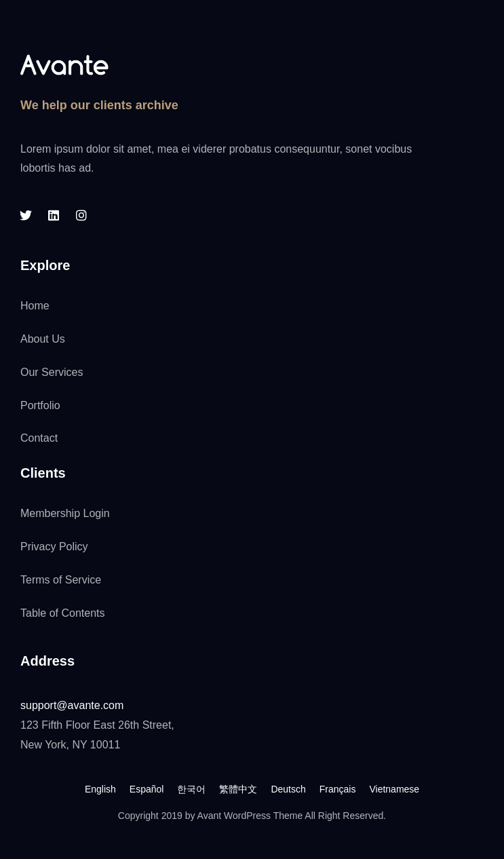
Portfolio (40, 405)
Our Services (52, 372)
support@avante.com (72, 705)
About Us (43, 339)
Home (35, 306)
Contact (39, 438)
